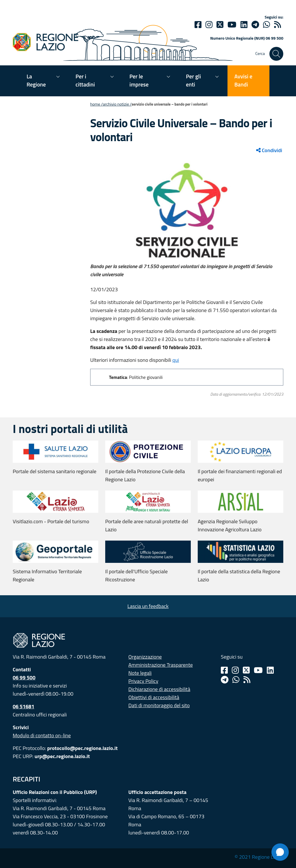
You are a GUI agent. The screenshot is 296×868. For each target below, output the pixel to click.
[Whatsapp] (267, 25)
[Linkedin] (244, 25)
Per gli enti (193, 80)
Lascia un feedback (148, 606)
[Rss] (247, 680)
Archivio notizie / (117, 104)
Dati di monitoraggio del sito (159, 705)
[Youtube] (232, 25)
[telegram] (255, 25)
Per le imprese (139, 80)
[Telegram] (225, 680)
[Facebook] (198, 25)
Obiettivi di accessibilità (154, 697)
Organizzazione (145, 657)
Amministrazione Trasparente (161, 665)
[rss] (277, 25)
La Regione (36, 80)
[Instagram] (209, 25)
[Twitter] (220, 25)
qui (176, 360)
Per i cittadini (85, 80)
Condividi (269, 150)
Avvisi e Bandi (243, 80)
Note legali (140, 673)
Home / (97, 104)
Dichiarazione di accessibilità (159, 689)
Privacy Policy (143, 681)
